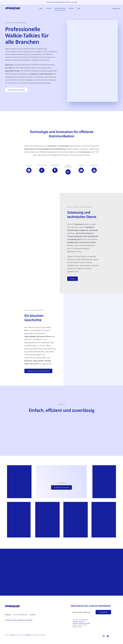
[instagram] (104, 636)
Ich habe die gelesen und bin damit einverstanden (81, 623)
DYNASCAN (13, 635)
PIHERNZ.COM (116, 9)
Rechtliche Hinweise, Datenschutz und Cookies (19, 620)
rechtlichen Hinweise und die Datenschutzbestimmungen (81, 621)
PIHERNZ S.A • (30, 635)
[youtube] (108, 636)
